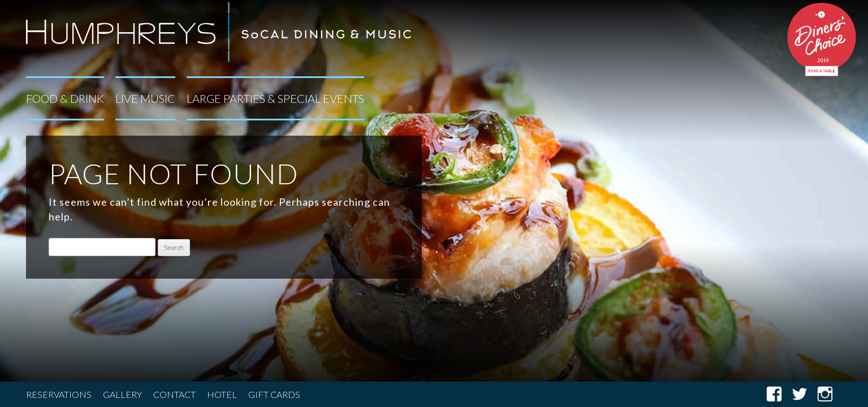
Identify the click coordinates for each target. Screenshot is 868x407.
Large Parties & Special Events (275, 98)
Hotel (222, 394)
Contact (174, 394)
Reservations (59, 394)
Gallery (122, 394)
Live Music (145, 98)
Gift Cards (274, 394)
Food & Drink (65, 98)
